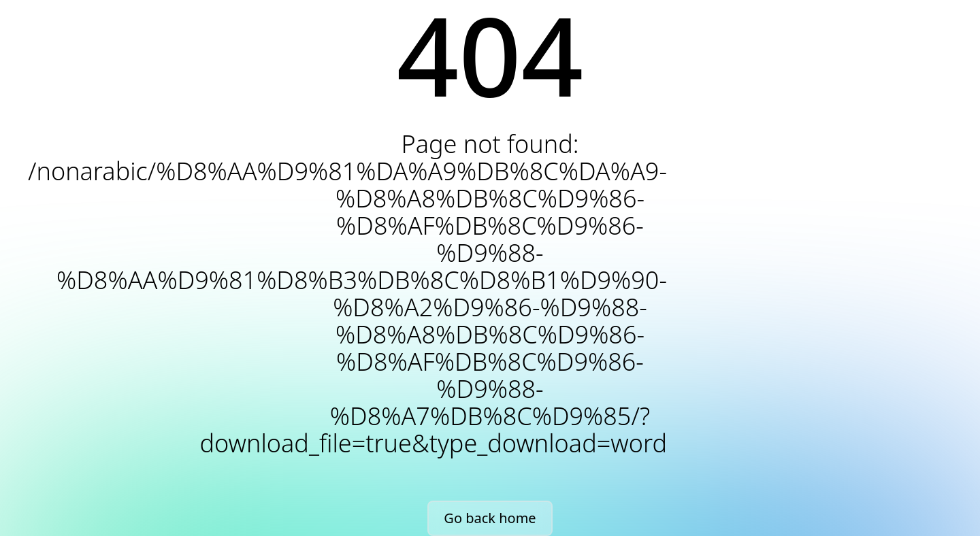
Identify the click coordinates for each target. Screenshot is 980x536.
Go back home (490, 518)
